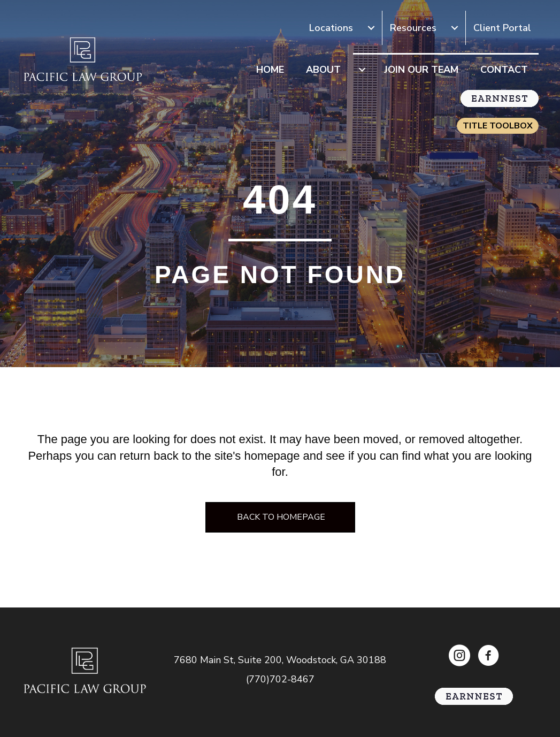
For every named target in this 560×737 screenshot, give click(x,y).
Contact (504, 70)
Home (270, 70)
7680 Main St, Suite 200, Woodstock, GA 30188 (280, 660)
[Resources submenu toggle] (455, 28)
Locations (331, 28)
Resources (413, 28)
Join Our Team (421, 70)
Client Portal (502, 28)
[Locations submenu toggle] (371, 28)
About (323, 70)
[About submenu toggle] (362, 70)
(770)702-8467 (280, 679)
